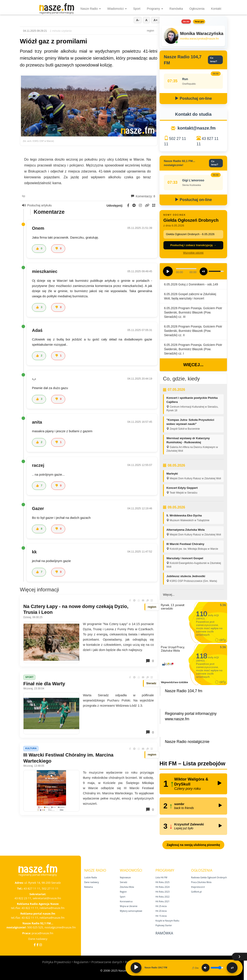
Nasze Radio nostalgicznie (187, 742)
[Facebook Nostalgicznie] (37, 945)
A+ (155, 20)
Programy (155, 9)
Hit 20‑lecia (161, 911)
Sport (137, 9)
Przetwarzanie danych (107, 962)
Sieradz (123, 882)
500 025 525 (35, 927)
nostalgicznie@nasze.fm (60, 927)
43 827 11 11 (32, 888)
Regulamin (81, 962)
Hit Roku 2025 (162, 882)
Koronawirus (126, 901)
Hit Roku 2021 (162, 901)
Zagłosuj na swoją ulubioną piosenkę (193, 845)
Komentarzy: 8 (143, 196)
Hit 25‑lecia (161, 906)
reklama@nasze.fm (52, 908)
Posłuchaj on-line (193, 98)
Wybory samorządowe (131, 911)
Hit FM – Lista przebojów (192, 763)
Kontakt (216, 9)
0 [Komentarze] (150, 661)
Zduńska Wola (127, 887)
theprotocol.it (198, 887)
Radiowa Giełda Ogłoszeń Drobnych (209, 877)
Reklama (89, 887)
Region (123, 892)
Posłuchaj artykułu (37, 205)
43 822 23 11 (23, 898)
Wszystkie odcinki (193, 253)
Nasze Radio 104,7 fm (184, 691)
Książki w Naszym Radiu (167, 921)
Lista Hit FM (161, 877)
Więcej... (193, 365)
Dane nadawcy (38, 939)
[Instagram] (41, 945)
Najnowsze (125, 877)
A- (138, 20)
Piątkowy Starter (164, 925)
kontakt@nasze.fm (196, 128)
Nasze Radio (91, 9)
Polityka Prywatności (56, 962)
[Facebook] (35, 945)
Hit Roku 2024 (162, 887)
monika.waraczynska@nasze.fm (199, 39)
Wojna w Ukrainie (129, 906)
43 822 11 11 (30, 908)
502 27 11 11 (50, 888)
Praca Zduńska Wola (201, 882)
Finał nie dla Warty (44, 684)
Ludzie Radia (91, 877)
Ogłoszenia (197, 9)
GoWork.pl (196, 892)
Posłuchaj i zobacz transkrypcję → (193, 245)
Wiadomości (117, 9)
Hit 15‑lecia (161, 916)
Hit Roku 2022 (162, 897)
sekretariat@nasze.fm (47, 898)
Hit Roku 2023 (162, 892)
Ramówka (176, 9)
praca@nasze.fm (43, 933)
